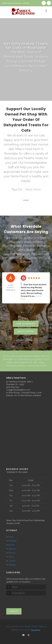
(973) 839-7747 (13, 387)
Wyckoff (44, 258)
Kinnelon (29, 246)
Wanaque (23, 254)
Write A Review (26, 331)
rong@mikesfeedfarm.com (18, 389)
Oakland (9, 254)
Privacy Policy (31, 626)
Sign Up (14, 611)
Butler (31, 250)
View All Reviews (26, 323)
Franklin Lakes (27, 258)
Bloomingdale (12, 246)
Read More (33, 189)
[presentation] (21, 600)
